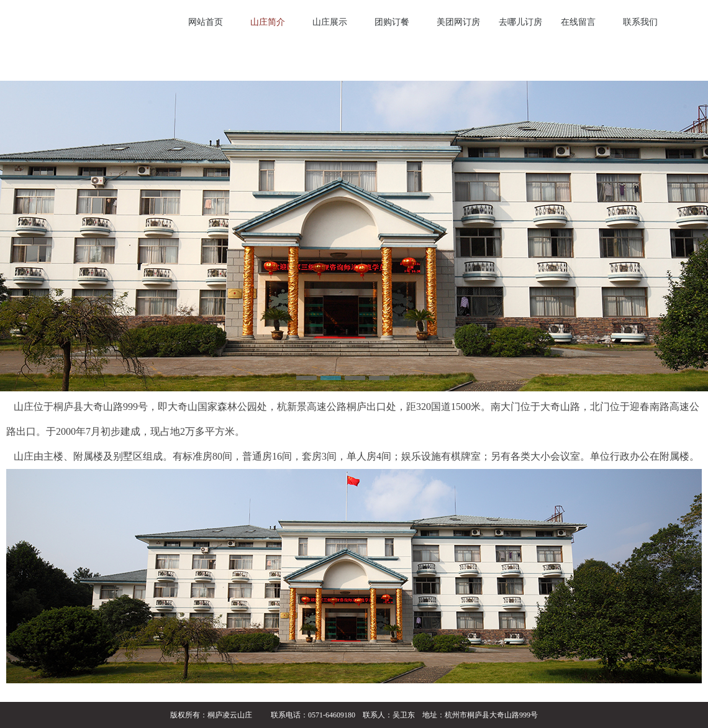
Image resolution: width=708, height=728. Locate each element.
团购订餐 (392, 22)
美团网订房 (458, 22)
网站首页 (206, 22)
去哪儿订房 (520, 22)
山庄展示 (330, 22)
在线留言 (578, 22)
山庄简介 (268, 22)
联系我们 (640, 22)
